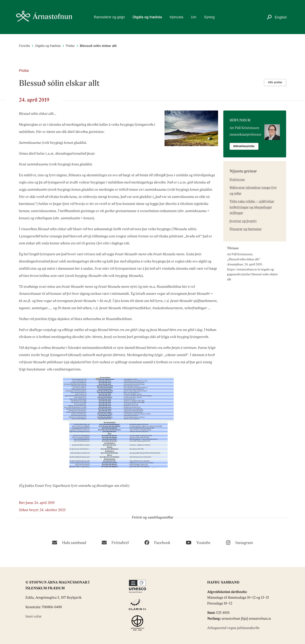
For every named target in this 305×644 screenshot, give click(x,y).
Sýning (209, 17)
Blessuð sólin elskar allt (244, 260)
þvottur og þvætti (243, 221)
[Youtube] (198, 542)
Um (194, 17)
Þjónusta (177, 17)
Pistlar (70, 46)
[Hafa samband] (69, 542)
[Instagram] (239, 542)
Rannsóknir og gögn (109, 17)
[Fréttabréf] (115, 542)
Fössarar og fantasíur (246, 229)
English (281, 17)
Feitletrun (237, 180)
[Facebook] (157, 542)
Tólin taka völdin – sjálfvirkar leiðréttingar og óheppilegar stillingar (252, 207)
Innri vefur (34, 617)
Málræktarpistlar (244, 146)
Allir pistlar (275, 82)
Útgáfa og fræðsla (147, 17)
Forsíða (24, 46)
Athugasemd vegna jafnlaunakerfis (233, 628)
